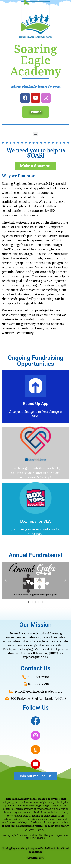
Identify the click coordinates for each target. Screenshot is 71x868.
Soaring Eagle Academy (36, 60)
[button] (36, 134)
